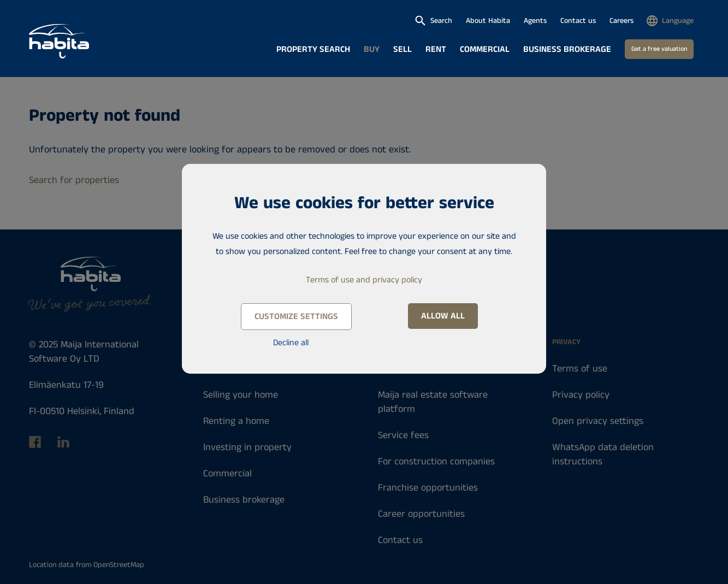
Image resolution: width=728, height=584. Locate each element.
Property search (313, 49)
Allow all (443, 316)
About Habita (488, 21)
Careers (622, 21)
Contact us (578, 21)
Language (678, 21)
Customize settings (296, 317)
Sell (403, 49)
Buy (372, 49)
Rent (436, 49)
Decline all (291, 343)
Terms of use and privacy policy (364, 280)
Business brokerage (567, 49)
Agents (535, 21)
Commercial (485, 49)
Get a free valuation (659, 49)
